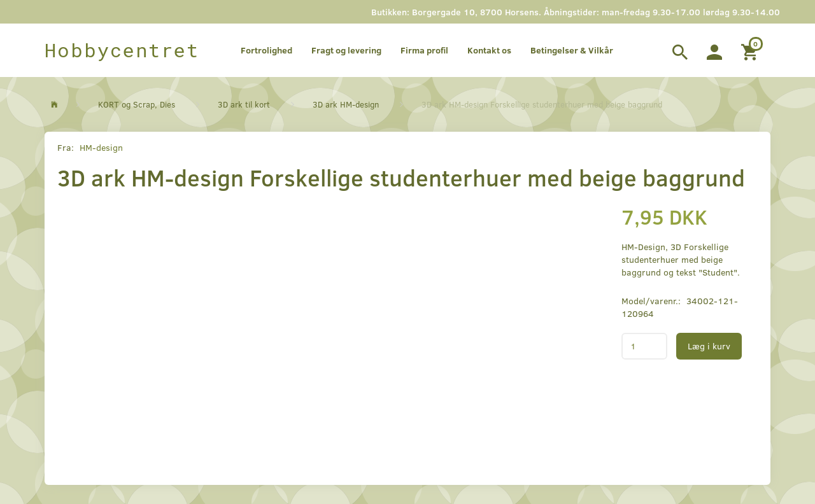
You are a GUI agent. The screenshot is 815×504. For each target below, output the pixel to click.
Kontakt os (489, 50)
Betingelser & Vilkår (572, 50)
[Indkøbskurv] (751, 50)
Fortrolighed (266, 50)
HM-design (101, 147)
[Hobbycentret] (122, 50)
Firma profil (424, 50)
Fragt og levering (346, 50)
